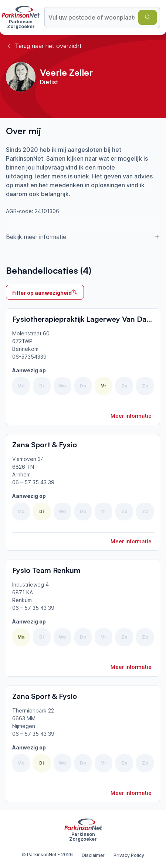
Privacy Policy (129, 855)
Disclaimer (93, 855)
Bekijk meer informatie (83, 237)
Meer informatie (131, 416)
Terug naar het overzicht (44, 46)
